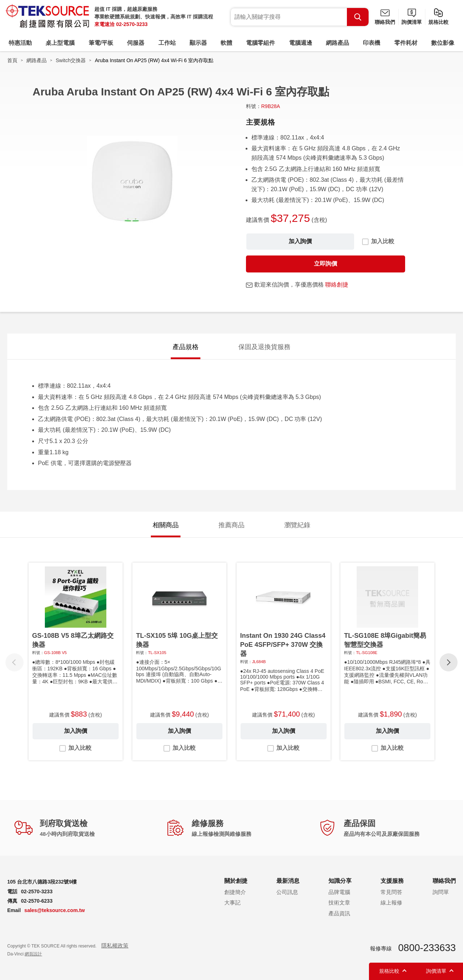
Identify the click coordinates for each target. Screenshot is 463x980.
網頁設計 (33, 954)
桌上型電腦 (60, 43)
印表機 (371, 43)
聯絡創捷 (337, 285)
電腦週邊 (301, 43)
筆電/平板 (101, 43)
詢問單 (441, 892)
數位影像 (443, 43)
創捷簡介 (235, 892)
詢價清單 (412, 22)
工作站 (167, 43)
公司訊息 (287, 892)
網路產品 (337, 43)
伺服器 (136, 43)
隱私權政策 (115, 945)
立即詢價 (326, 264)
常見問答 (391, 892)
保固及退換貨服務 (264, 347)
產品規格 (186, 347)
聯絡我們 (385, 22)
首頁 (12, 60)
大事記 (232, 902)
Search (358, 17)
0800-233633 (427, 948)
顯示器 (198, 43)
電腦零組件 (260, 43)
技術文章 (339, 902)
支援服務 (392, 881)
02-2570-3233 (132, 24)
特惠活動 (20, 43)
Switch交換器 (71, 60)
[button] (449, 662)
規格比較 (438, 22)
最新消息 (288, 881)
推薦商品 (231, 525)
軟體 (226, 43)
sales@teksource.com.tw (54, 910)
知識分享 (340, 881)
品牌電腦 (339, 892)
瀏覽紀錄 (297, 525)
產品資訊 (339, 913)
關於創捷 (236, 881)
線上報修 (391, 902)
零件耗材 (406, 43)
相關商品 (166, 525)
